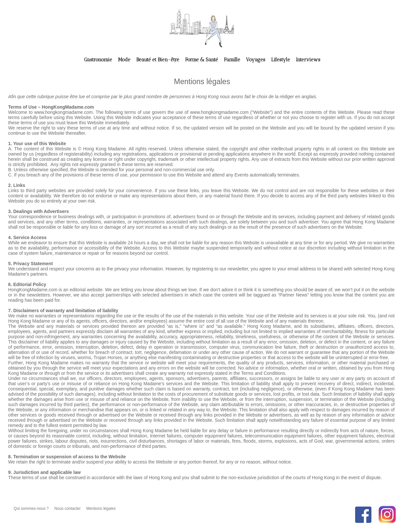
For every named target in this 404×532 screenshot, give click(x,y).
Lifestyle (281, 60)
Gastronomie (99, 60)
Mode (125, 60)
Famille (233, 60)
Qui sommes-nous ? (32, 509)
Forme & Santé (202, 60)
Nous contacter (68, 509)
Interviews (308, 60)
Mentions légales (101, 509)
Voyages (256, 60)
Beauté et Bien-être (158, 60)
